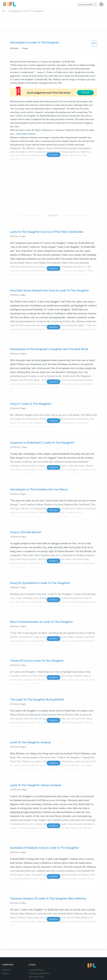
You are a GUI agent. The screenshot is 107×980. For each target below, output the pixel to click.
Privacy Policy (35, 962)
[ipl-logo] (12, 5)
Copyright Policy (36, 951)
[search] (95, 5)
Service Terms (35, 965)
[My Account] (102, 4)
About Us (6, 951)
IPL (3, 11)
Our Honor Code (36, 958)
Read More (53, 250)
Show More (53, 136)
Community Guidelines (39, 955)
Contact (6, 955)
